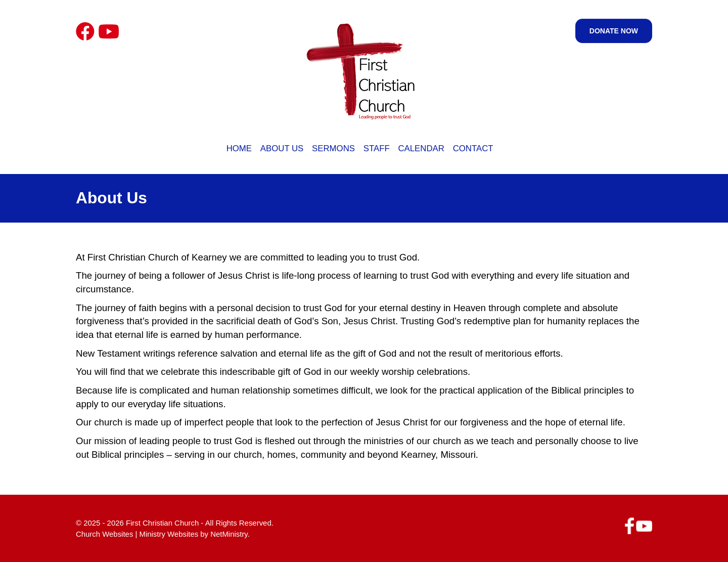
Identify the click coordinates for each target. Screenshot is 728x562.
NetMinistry (229, 534)
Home (239, 148)
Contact (473, 148)
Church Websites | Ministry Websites (138, 534)
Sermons (333, 148)
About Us (282, 148)
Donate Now (614, 31)
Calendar (421, 148)
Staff (377, 148)
